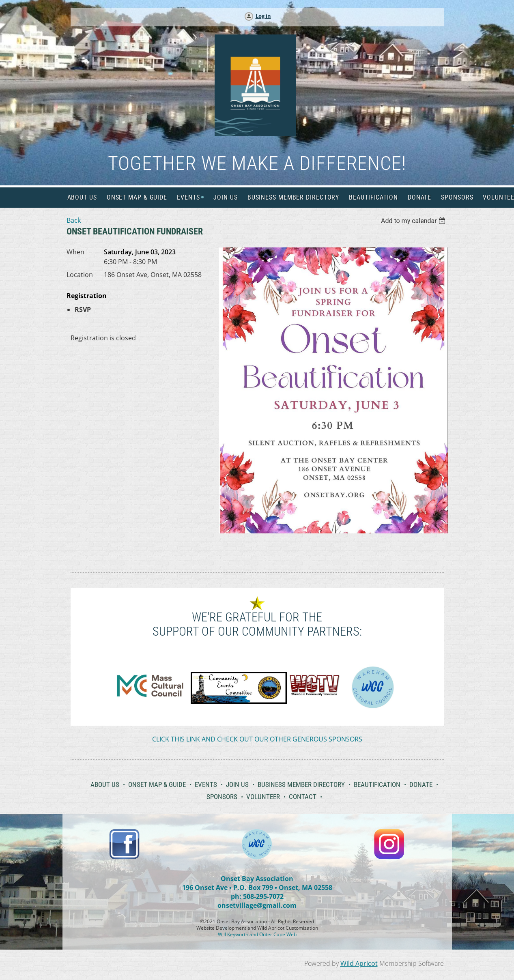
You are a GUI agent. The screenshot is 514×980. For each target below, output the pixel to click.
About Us (105, 784)
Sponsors (222, 797)
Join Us (237, 784)
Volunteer (263, 797)
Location (80, 275)
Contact (303, 797)
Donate (421, 784)
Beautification (377, 784)
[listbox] (414, 221)
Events (206, 784)
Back (74, 220)
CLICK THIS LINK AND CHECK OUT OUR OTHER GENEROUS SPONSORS (257, 739)
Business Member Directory (301, 784)
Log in (263, 16)
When (75, 252)
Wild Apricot (359, 963)
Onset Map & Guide (157, 784)
